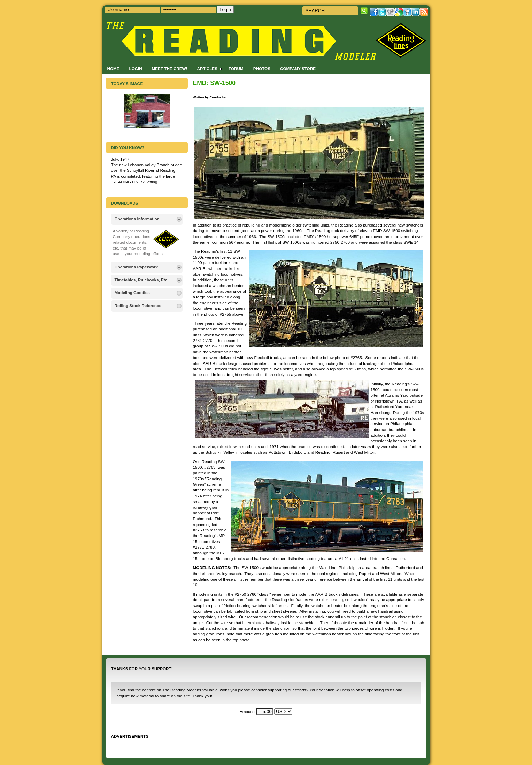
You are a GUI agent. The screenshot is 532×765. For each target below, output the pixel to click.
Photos (262, 68)
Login (136, 68)
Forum (236, 68)
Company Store (298, 68)
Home (113, 68)
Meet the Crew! (170, 68)
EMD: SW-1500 (214, 83)
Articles (207, 68)
